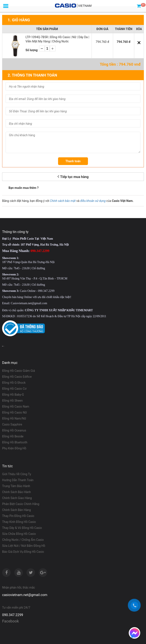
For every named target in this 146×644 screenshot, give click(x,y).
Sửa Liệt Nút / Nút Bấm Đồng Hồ (24, 546)
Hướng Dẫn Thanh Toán (18, 480)
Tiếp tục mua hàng (73, 176)
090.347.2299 (13, 615)
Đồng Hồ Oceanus (14, 430)
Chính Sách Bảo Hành (16, 492)
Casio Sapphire (12, 424)
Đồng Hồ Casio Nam (16, 407)
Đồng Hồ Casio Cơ (14, 389)
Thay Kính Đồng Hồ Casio (19, 522)
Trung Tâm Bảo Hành (16, 486)
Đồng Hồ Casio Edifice (17, 377)
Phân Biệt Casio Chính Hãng (21, 504)
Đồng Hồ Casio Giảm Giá (19, 371)
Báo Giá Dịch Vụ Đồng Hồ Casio (23, 552)
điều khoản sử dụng (93, 201)
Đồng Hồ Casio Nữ (14, 412)
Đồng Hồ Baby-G (13, 395)
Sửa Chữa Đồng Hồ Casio (19, 534)
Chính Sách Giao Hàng (17, 498)
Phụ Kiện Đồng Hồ (14, 448)
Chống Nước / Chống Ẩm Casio (23, 540)
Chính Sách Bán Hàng (16, 510)
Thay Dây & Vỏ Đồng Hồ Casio (22, 528)
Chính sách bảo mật (63, 201)
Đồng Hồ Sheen (12, 401)
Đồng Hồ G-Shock (14, 383)
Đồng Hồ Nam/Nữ (14, 418)
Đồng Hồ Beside (13, 436)
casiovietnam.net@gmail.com (25, 595)
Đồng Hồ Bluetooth (15, 442)
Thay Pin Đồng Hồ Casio (18, 516)
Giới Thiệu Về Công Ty (17, 474)
